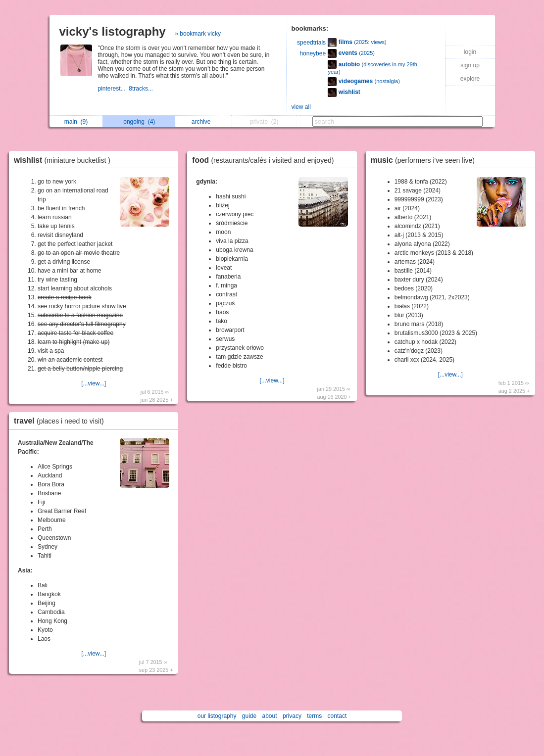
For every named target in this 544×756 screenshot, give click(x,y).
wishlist (65, 160)
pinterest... (114, 89)
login (470, 52)
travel (61, 421)
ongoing (139, 122)
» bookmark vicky (198, 34)
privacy (292, 716)
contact (337, 716)
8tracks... (142, 89)
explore (470, 79)
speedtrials (311, 43)
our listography (217, 716)
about (270, 716)
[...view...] (94, 383)
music (425, 160)
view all (301, 107)
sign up (470, 65)
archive (204, 122)
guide (249, 716)
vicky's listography (113, 31)
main (76, 122)
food (265, 160)
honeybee (313, 53)
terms (314, 716)
